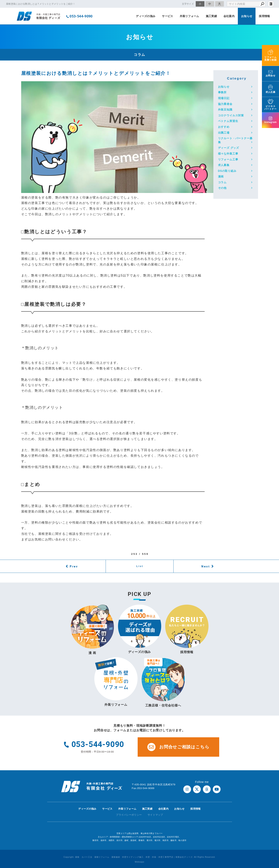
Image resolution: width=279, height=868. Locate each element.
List (140, 566)
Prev (74, 566)
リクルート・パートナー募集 (235, 140)
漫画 (221, 176)
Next (206, 566)
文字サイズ (188, 4)
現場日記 (224, 98)
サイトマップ (155, 815)
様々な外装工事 (228, 154)
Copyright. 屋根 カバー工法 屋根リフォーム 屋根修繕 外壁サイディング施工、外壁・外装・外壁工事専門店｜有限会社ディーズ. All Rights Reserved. (139, 857)
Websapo (139, 862)
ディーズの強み (146, 16)
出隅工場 (224, 133)
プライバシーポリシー (129, 815)
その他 (222, 188)
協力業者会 (225, 104)
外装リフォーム (189, 16)
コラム (222, 182)
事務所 (222, 92)
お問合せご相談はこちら (178, 747)
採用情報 (264, 16)
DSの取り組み (227, 171)
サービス (167, 16)
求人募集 (224, 165)
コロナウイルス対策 (231, 115)
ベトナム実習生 (228, 121)
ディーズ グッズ (229, 148)
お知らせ (247, 16)
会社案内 (229, 16)
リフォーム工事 (228, 159)
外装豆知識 (225, 110)
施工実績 (211, 16)
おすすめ (224, 127)
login (271, 4)
